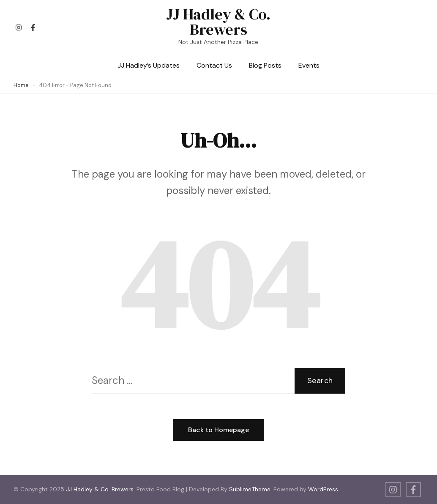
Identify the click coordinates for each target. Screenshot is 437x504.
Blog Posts (265, 65)
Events (309, 65)
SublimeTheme (250, 489)
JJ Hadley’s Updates (149, 65)
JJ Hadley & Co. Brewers (218, 22)
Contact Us (214, 65)
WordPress (323, 489)
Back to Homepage (218, 430)
